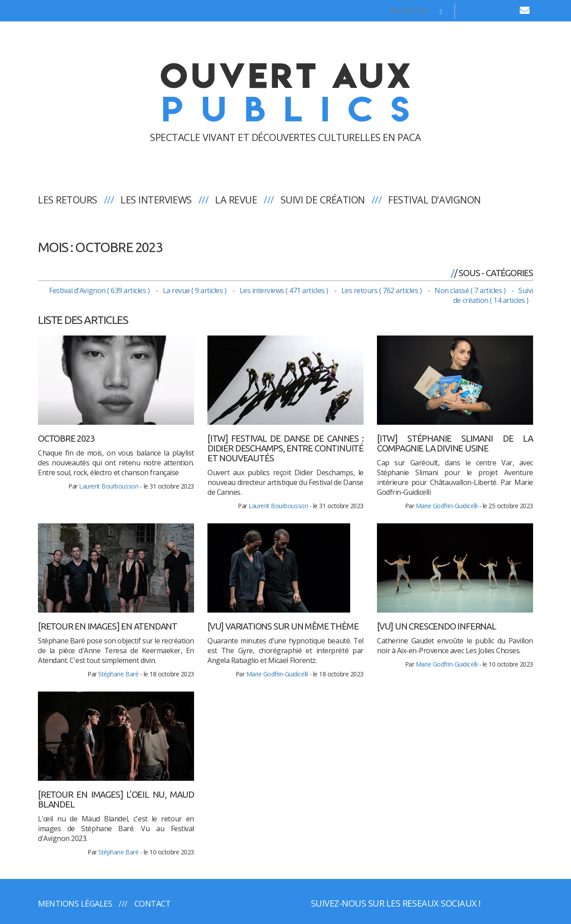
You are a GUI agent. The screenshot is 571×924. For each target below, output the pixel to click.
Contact (153, 903)
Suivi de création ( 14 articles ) (493, 295)
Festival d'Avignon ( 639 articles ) (100, 290)
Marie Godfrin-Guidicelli (447, 506)
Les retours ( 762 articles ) (382, 290)
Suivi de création (323, 199)
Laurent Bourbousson (109, 486)
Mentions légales (75, 903)
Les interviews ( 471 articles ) (285, 290)
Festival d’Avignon (434, 199)
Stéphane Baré (118, 674)
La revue (236, 199)
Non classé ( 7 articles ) (471, 290)
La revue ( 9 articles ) (195, 290)
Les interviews (156, 199)
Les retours (68, 199)
